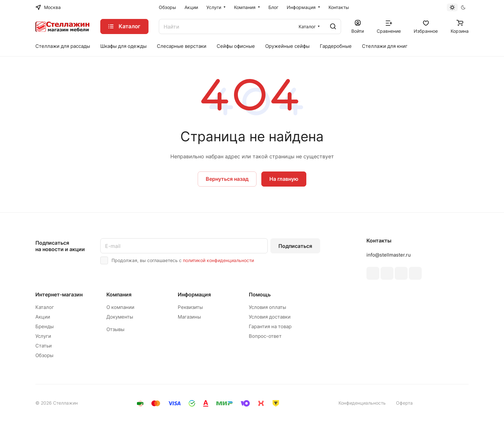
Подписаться (295, 246)
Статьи (44, 346)
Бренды (45, 326)
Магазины (189, 317)
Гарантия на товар (270, 326)
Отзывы (115, 329)
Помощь (260, 294)
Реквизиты (190, 307)
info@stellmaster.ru (389, 255)
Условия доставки (270, 317)
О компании (120, 307)
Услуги (43, 336)
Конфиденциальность (362, 403)
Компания (119, 294)
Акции (43, 317)
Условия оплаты (267, 307)
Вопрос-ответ (265, 336)
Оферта (404, 403)
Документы (120, 317)
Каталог (45, 307)
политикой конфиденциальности (218, 260)
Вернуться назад (227, 179)
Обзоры (44, 355)
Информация (194, 294)
